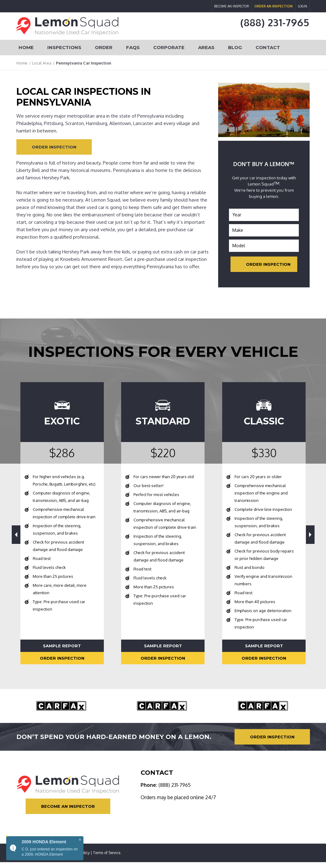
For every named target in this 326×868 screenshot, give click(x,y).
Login (303, 6)
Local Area (42, 63)
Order (104, 47)
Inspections (64, 47)
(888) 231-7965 (275, 22)
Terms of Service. (107, 853)
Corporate (169, 47)
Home (26, 47)
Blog (235, 47)
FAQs (133, 47)
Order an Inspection (273, 6)
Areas (206, 47)
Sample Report (62, 646)
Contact (268, 47)
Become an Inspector (232, 6)
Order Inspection (54, 147)
